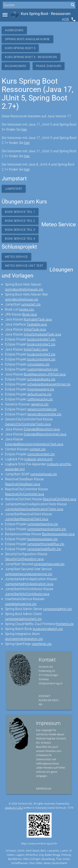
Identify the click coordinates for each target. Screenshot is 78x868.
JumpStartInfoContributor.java (27, 594)
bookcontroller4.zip (41, 359)
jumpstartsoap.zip (44, 474)
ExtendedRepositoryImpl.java (45, 434)
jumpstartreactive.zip (43, 524)
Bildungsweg (16, 66)
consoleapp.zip (38, 364)
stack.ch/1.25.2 (14, 808)
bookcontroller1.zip (41, 339)
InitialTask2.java (36, 349)
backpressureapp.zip (42, 539)
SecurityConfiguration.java (24, 559)
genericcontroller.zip (42, 409)
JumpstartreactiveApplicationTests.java (34, 509)
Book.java (30, 314)
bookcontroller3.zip (41, 354)
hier (24, 129)
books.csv (27, 309)
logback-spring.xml (38, 459)
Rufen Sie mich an (49, 702)
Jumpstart (14, 189)
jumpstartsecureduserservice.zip (29, 574)
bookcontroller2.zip (41, 344)
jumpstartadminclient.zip (23, 619)
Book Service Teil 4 (20, 239)
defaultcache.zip (39, 394)
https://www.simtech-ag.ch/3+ (39, 844)
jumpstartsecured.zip (49, 564)
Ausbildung (14, 30)
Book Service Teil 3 (20, 230)
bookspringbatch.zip (48, 629)
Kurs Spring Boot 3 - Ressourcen (31, 57)
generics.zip (40, 404)
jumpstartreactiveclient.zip (47, 529)
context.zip (38, 449)
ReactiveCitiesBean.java (23, 484)
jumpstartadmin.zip (57, 609)
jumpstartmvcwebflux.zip (46, 544)
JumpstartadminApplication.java (29, 584)
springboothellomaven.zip (24, 289)
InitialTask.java (35, 329)
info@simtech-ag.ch (51, 683)
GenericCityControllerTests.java (28, 424)
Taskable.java (37, 324)
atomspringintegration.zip (24, 639)
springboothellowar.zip (22, 299)
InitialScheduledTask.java (42, 334)
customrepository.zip (43, 369)
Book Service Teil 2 (20, 221)
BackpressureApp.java (58, 534)
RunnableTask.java (38, 319)
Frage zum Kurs (49, 66)
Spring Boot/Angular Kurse (27, 39)
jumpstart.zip (31, 304)
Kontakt (45, 696)
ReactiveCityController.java (25, 494)
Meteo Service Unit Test (24, 266)
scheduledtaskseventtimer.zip (49, 384)
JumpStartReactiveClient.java (27, 519)
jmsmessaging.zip (41, 389)
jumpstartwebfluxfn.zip (44, 549)
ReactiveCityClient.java (60, 499)
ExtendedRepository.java (42, 429)
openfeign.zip (42, 644)
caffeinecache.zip (40, 399)
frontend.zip (65, 624)
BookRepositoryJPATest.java (45, 374)
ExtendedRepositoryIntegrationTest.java (34, 444)
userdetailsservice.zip (21, 604)
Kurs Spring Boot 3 (20, 48)
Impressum (44, 789)
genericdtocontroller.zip (44, 414)
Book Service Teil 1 (20, 212)
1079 (70, 808)
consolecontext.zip (41, 454)
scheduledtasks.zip (41, 379)
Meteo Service (16, 257)
